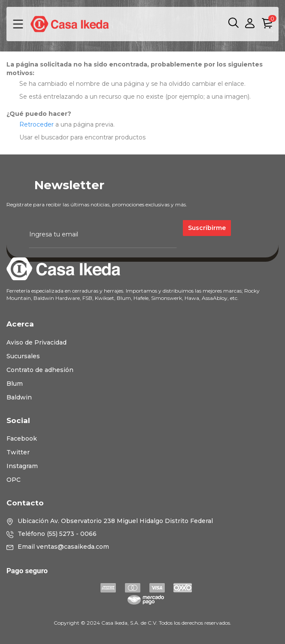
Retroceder (36, 124)
